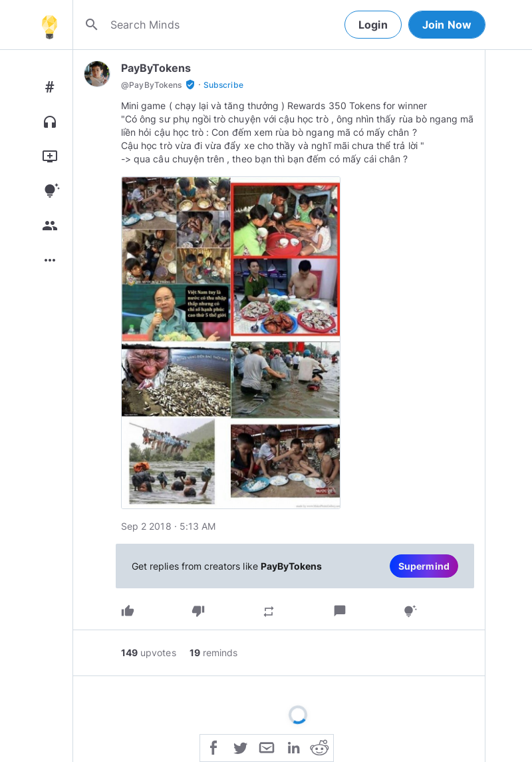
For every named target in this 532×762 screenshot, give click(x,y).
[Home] (49, 25)
